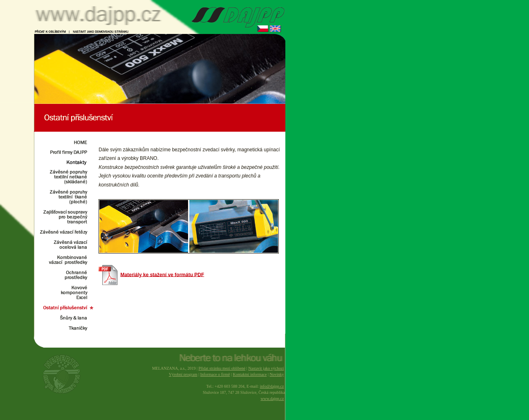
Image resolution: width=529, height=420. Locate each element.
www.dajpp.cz (272, 399)
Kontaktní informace (250, 374)
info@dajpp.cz (272, 386)
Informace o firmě (215, 374)
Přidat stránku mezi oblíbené (222, 368)
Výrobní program (183, 374)
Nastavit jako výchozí (266, 368)
